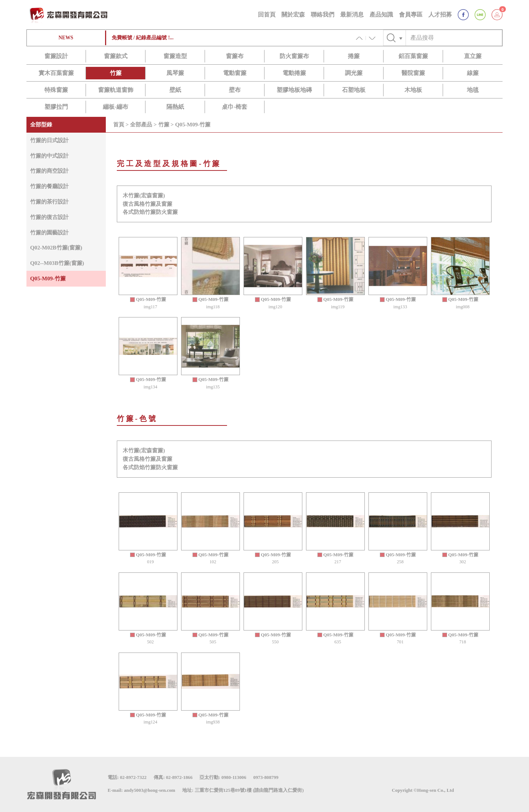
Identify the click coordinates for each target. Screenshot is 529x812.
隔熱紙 (175, 107)
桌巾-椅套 (235, 107)
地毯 (473, 90)
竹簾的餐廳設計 (49, 186)
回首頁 (267, 15)
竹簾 (116, 73)
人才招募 (440, 15)
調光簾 (354, 73)
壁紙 (175, 90)
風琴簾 (175, 73)
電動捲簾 (294, 73)
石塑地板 (354, 90)
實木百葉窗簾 (56, 73)
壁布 (235, 90)
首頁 (119, 124)
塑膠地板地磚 (294, 90)
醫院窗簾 (413, 73)
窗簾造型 (175, 56)
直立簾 (473, 56)
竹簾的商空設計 (49, 171)
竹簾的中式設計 (49, 156)
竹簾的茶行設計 (49, 202)
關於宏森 (293, 15)
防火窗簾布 (294, 56)
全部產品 (141, 124)
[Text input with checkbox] (454, 38)
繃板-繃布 (116, 107)
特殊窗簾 (56, 90)
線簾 (473, 73)
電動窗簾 (235, 73)
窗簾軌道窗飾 (116, 90)
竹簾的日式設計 (49, 140)
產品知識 (381, 15)
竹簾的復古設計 (49, 217)
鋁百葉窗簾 (413, 56)
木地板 (413, 90)
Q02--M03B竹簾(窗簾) (57, 263)
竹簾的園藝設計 (49, 232)
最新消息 (352, 15)
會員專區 (411, 15)
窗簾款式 (116, 56)
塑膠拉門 (56, 107)
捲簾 (354, 56)
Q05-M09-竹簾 (48, 278)
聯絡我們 (323, 15)
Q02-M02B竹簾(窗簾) (56, 247)
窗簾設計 (56, 56)
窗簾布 (235, 56)
